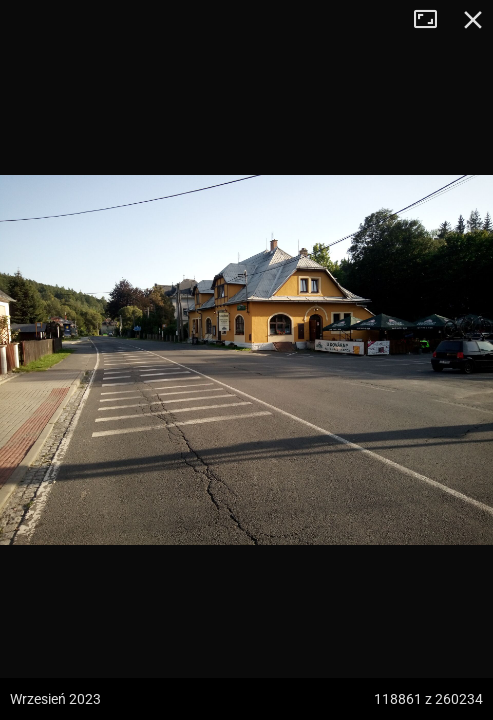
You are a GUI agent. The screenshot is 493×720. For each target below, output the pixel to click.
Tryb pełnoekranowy (433, 20)
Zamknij (473, 20)
